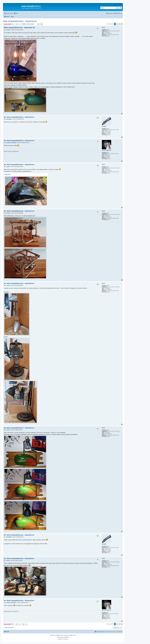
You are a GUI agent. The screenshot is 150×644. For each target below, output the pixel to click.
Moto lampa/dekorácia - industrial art (20, 21)
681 (108, 152)
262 (108, 30)
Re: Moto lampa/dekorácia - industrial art (19, 117)
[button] (122, 24)
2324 (108, 128)
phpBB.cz (67, 637)
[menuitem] (16, 13)
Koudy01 (104, 126)
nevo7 (103, 27)
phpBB (58, 635)
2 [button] (117, 24)
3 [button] (120, 24)
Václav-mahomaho (106, 150)
